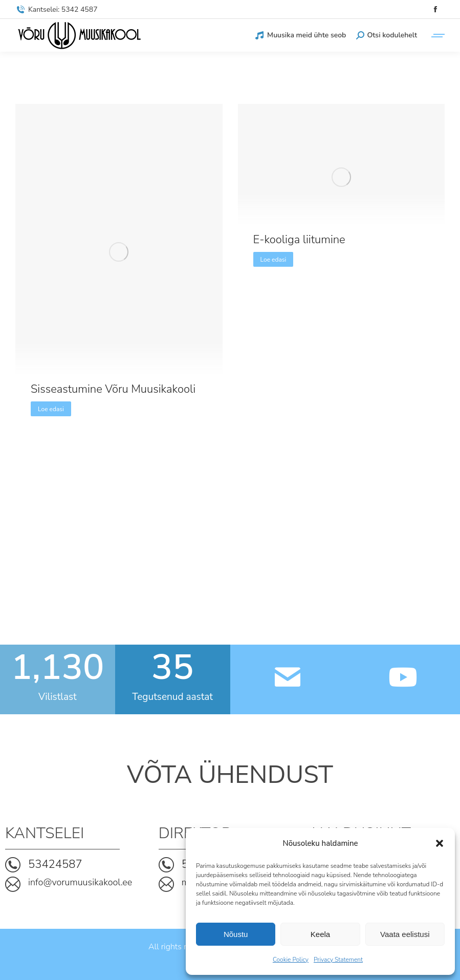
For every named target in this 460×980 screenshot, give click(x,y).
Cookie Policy (291, 960)
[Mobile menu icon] (436, 36)
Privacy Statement (338, 960)
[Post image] (119, 252)
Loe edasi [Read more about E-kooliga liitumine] (273, 260)
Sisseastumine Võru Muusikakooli (113, 389)
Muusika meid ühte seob (300, 35)
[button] (440, 843)
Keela (320, 934)
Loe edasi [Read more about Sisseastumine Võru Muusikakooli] (51, 409)
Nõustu (236, 934)
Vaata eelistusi (405, 934)
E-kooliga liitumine (299, 240)
